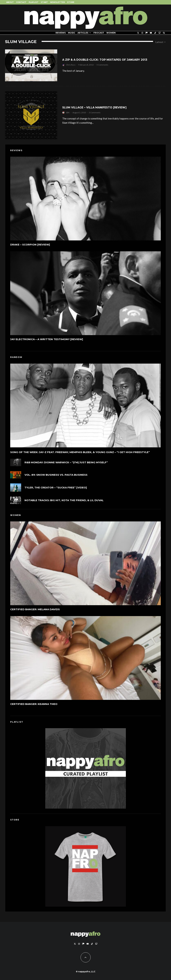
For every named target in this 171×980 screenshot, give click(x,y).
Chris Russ (71, 65)
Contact (21, 2)
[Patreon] (146, 33)
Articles (83, 33)
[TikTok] (155, 33)
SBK (68, 113)
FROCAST (99, 33)
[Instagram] (142, 33)
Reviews (61, 33)
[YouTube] (151, 33)
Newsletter (57, 2)
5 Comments (102, 65)
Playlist (34, 2)
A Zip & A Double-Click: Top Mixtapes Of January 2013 (105, 60)
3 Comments (95, 113)
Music (72, 33)
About (10, 2)
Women (111, 33)
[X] (138, 33)
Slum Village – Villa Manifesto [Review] (94, 107)
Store (71, 2)
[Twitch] (160, 33)
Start (44, 2)
